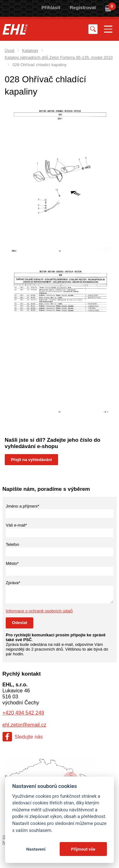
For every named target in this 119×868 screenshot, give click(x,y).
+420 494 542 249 (23, 713)
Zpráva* (13, 583)
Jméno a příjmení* (23, 506)
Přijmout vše (83, 849)
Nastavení (36, 849)
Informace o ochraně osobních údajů (39, 611)
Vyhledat (93, 29)
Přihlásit (51, 7)
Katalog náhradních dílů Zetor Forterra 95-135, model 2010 (59, 57)
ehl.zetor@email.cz (24, 725)
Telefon (12, 544)
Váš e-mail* (16, 525)
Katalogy (30, 50)
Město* (12, 563)
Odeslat (20, 623)
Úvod (10, 50)
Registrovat (83, 7)
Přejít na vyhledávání (31, 460)
